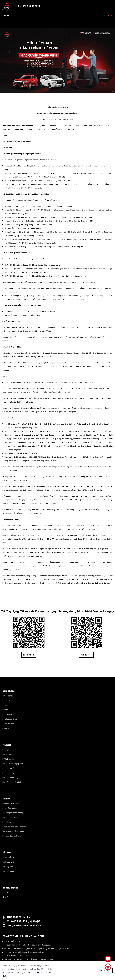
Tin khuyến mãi (8, 862)
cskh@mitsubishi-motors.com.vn (15, 480)
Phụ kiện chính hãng (10, 777)
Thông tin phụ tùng (10, 817)
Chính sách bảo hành (11, 803)
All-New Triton (8, 724)
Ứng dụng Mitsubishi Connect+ (15, 827)
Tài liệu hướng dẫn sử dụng (13, 831)
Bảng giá (6, 749)
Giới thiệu (6, 892)
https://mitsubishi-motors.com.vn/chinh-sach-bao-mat (76, 566)
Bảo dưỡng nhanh (10, 808)
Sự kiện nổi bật (8, 857)
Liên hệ (5, 897)
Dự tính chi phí (8, 759)
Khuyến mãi (7, 754)
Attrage (6, 705)
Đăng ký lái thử (8, 773)
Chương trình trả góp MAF (13, 763)
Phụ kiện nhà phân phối (12, 782)
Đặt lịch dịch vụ (8, 822)
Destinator (7, 700)
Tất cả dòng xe (8, 696)
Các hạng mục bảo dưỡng (13, 813)
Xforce (5, 710)
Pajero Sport (7, 728)
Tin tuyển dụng (8, 871)
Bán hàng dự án (9, 768)
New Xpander (8, 714)
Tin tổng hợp (8, 866)
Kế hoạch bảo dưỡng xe (12, 836)
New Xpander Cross (10, 719)
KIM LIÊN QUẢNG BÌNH (29, 6)
